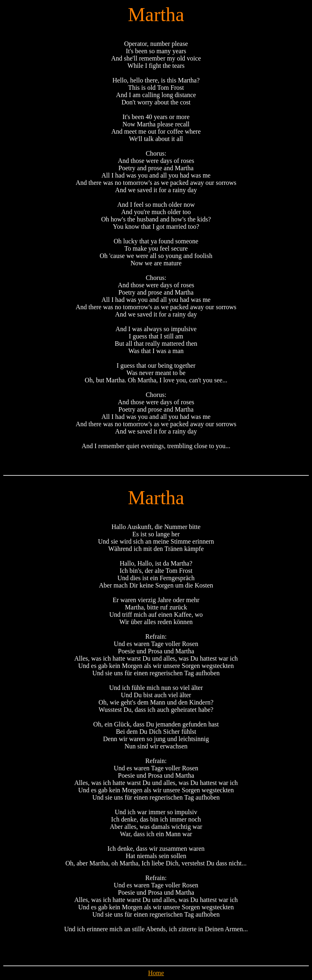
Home (156, 973)
